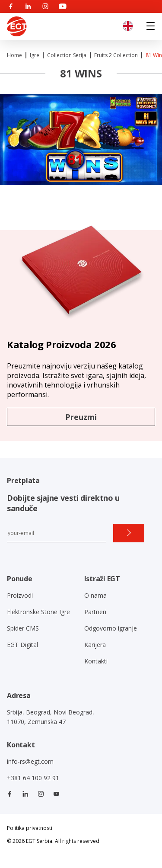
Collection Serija (67, 55)
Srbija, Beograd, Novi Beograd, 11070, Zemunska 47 (51, 717)
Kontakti (96, 661)
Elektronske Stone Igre (38, 612)
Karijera (95, 645)
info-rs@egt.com (30, 761)
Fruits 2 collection (116, 55)
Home (14, 55)
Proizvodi (20, 595)
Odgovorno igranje (111, 628)
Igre (35, 55)
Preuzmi (81, 417)
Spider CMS (23, 628)
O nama (95, 595)
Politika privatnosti (30, 828)
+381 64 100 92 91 (33, 778)
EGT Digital (22, 645)
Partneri (95, 612)
